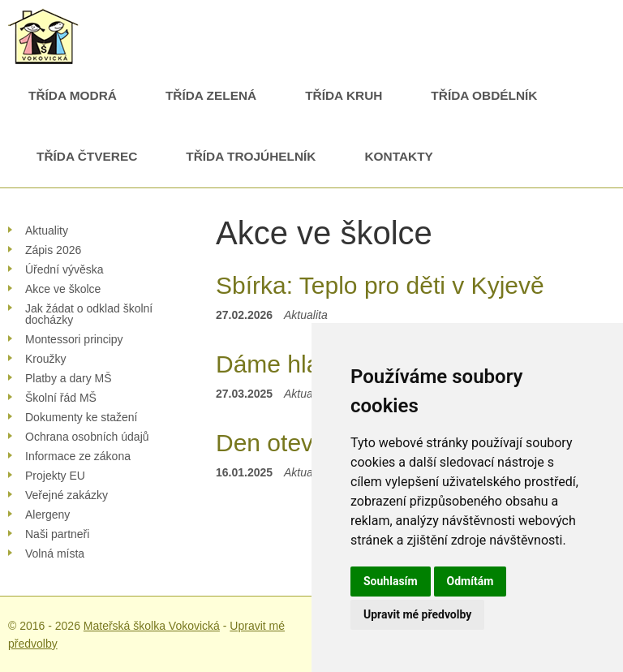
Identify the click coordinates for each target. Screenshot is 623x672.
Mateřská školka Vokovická (152, 626)
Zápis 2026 (53, 250)
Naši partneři (57, 534)
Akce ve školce (63, 289)
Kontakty (398, 156)
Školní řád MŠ (61, 398)
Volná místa (55, 554)
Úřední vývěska (64, 269)
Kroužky (46, 359)
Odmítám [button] (470, 581)
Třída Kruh (344, 95)
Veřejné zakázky (67, 495)
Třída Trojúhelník (251, 156)
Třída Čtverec (87, 156)
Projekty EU (55, 476)
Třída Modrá (73, 95)
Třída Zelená (211, 95)
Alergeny (47, 515)
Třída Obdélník (484, 95)
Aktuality (47, 230)
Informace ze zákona (78, 456)
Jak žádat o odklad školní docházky (89, 314)
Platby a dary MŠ (69, 378)
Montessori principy (74, 339)
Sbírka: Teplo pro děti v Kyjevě (380, 285)
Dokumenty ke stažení (82, 417)
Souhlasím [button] (391, 581)
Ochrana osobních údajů (87, 437)
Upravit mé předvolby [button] (417, 614)
